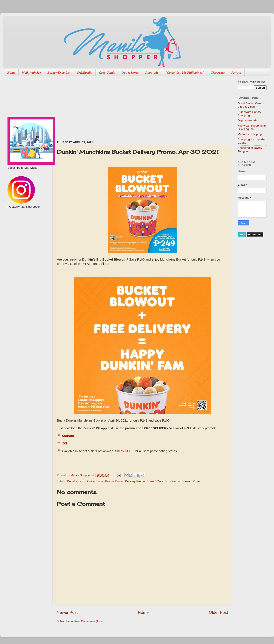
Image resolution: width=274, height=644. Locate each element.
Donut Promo (76, 481)
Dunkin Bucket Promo (100, 481)
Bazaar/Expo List (59, 73)
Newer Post (67, 612)
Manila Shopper (81, 475)
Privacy (236, 73)
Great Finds (107, 73)
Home (11, 73)
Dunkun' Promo (191, 481)
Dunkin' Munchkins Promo (163, 481)
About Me (152, 73)
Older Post (218, 612)
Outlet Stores (130, 73)
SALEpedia (85, 73)
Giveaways (218, 73)
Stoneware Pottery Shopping (249, 114)
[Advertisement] (85, 106)
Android (68, 436)
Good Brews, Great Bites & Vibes (250, 105)
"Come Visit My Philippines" (184, 73)
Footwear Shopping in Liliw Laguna (252, 127)
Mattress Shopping (250, 134)
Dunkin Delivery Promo (130, 481)
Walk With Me (31, 73)
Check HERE (124, 451)
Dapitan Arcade (247, 120)
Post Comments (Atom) (89, 621)
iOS (64, 443)
